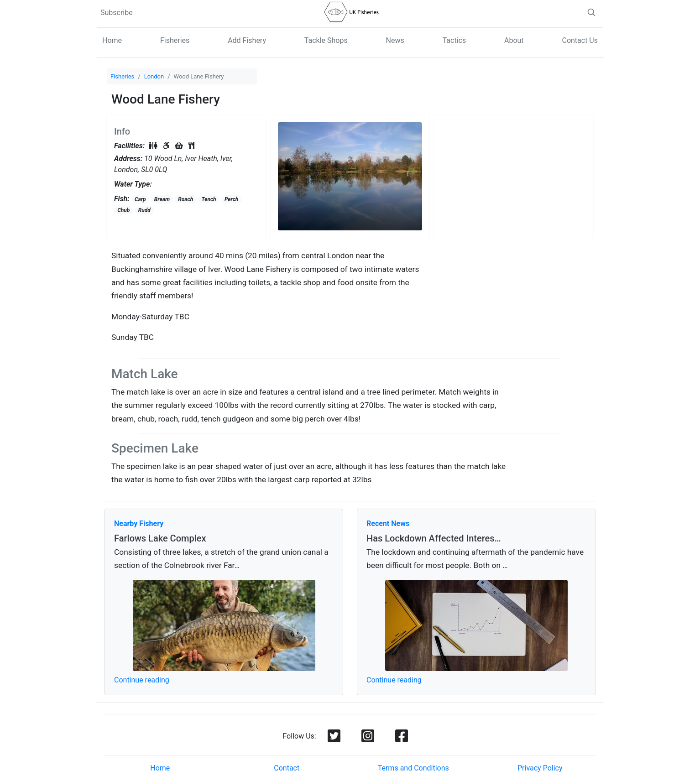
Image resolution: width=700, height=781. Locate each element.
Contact (287, 768)
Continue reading (142, 680)
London (154, 76)
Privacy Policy (540, 768)
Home (112, 40)
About (514, 40)
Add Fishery (247, 40)
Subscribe (117, 13)
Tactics (454, 40)
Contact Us (580, 40)
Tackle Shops (326, 40)
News (395, 40)
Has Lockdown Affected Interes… (434, 538)
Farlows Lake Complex (160, 538)
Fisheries (175, 40)
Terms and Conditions (413, 768)
